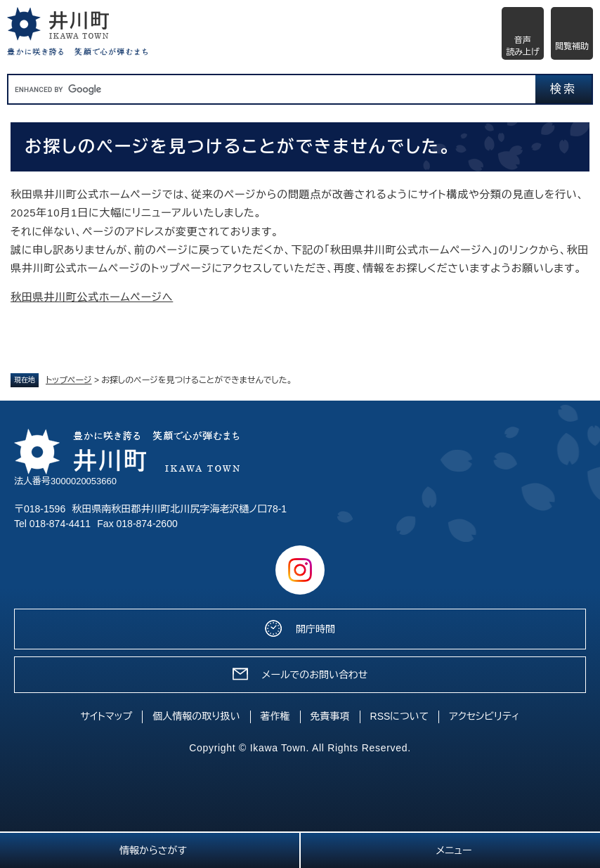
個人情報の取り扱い (196, 716)
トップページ (69, 380)
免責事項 (330, 716)
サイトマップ (107, 716)
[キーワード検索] (272, 89)
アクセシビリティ (484, 716)
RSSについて (400, 716)
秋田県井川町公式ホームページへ (92, 297)
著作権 (275, 716)
